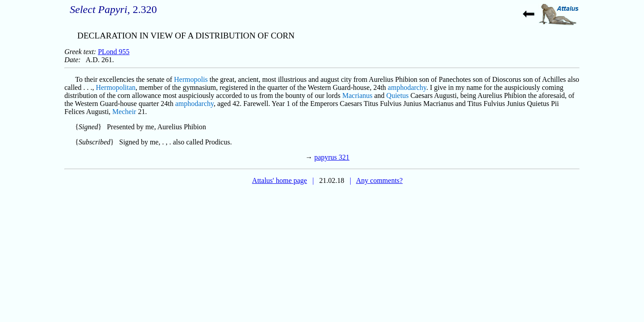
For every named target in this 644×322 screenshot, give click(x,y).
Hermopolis (191, 79)
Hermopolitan (116, 87)
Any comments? (379, 180)
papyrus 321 (332, 157)
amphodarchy (407, 87)
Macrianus (357, 95)
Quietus (398, 95)
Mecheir (124, 112)
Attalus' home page (280, 180)
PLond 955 (114, 52)
